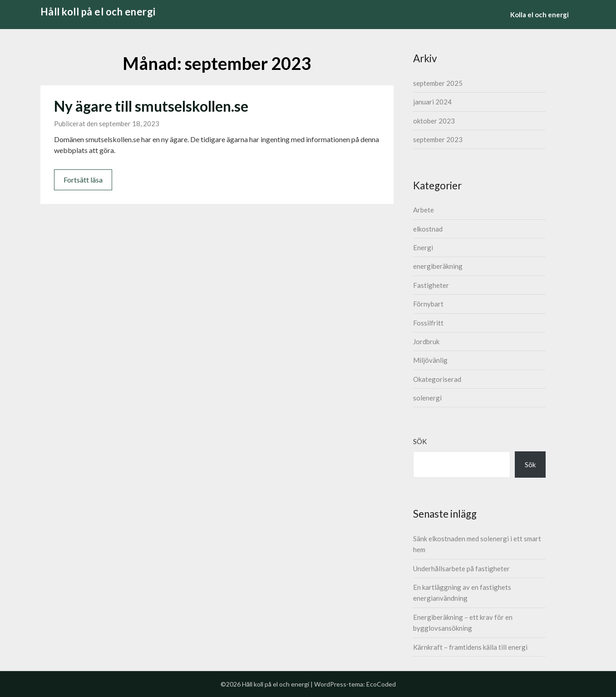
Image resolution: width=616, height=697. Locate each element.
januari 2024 (432, 102)
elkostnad (428, 229)
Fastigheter (431, 285)
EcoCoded (381, 684)
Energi (423, 247)
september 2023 (438, 139)
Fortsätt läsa (83, 180)
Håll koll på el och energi (98, 12)
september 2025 (438, 83)
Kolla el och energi (540, 15)
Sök (420, 441)
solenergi (427, 398)
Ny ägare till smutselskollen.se (151, 106)
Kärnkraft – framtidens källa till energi (470, 647)
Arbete (424, 210)
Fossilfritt (428, 323)
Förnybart (428, 304)
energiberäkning (438, 266)
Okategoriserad (437, 379)
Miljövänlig (430, 360)
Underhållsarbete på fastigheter (461, 568)
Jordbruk (426, 341)
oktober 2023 (434, 121)
